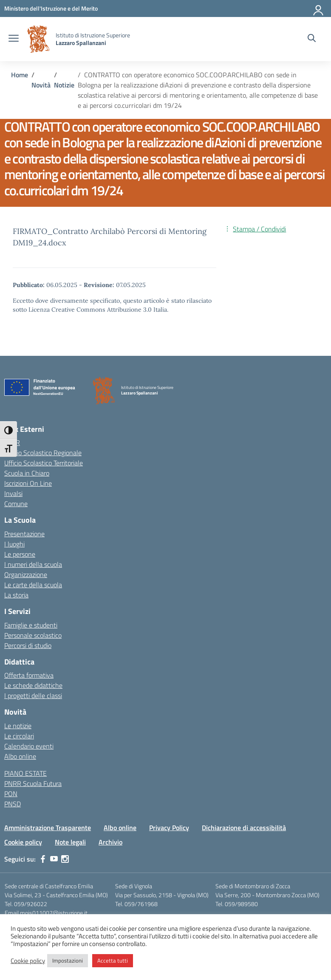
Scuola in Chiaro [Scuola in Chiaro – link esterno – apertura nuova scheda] (27, 473)
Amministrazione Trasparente (48, 828)
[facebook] (43, 859)
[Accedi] (319, 8)
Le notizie (18, 726)
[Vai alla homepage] (38, 39)
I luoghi (14, 544)
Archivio (110, 842)
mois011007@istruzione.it (54, 913)
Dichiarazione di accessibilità (244, 828)
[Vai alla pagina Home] (20, 75)
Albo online (20, 756)
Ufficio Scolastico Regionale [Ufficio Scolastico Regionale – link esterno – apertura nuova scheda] (43, 453)
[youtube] (54, 859)
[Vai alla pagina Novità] (41, 85)
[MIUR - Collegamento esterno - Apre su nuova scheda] (51, 8)
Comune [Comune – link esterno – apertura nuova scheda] (16, 504)
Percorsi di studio (28, 645)
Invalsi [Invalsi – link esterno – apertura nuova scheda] (13, 493)
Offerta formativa (29, 675)
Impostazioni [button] (68, 960)
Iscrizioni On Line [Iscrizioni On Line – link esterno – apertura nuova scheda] (28, 483)
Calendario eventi (29, 746)
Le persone (20, 554)
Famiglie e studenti (31, 625)
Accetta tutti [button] (113, 960)
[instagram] (65, 859)
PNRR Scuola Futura (33, 783)
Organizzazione (26, 574)
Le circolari (19, 736)
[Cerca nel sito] (312, 39)
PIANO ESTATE (25, 773)
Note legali (70, 842)
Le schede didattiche (33, 685)
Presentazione (24, 534)
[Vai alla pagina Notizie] (64, 85)
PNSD (13, 804)
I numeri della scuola (33, 564)
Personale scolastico (33, 635)
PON (11, 794)
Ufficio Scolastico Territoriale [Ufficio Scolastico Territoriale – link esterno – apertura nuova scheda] (44, 463)
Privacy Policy (169, 828)
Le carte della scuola (33, 585)
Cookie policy (23, 842)
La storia (16, 595)
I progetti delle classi (33, 696)
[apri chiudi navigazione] (14, 39)
